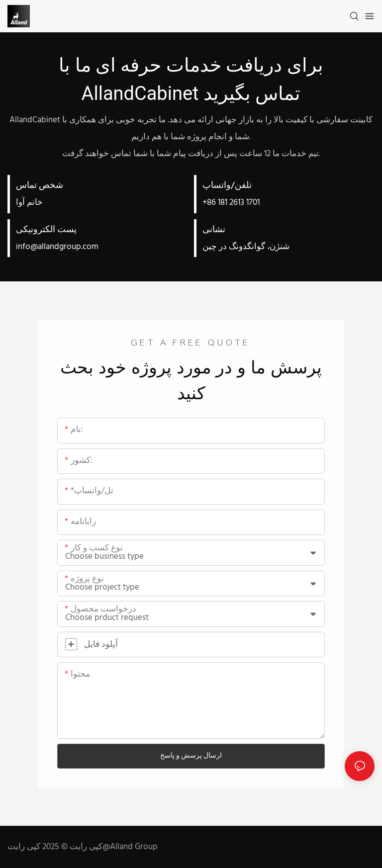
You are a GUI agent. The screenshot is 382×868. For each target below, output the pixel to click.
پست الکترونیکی (46, 230)
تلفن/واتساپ (227, 186)
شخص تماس (40, 186)
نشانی (214, 230)
